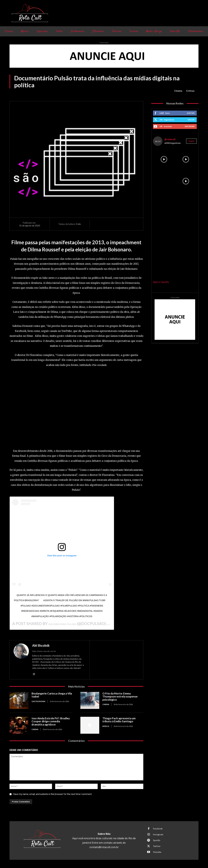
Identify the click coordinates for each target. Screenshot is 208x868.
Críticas (190, 91)
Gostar (191, 113)
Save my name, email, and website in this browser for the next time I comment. (53, 794)
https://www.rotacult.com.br (44, 651)
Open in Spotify (161, 282)
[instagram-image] (164, 159)
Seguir (191, 120)
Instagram (158, 834)
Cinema (178, 91)
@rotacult (170, 139)
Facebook (158, 829)
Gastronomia (38, 701)
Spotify (157, 840)
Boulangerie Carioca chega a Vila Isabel (52, 695)
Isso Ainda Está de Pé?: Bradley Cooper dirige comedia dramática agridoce (51, 721)
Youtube (157, 852)
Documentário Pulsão (62, 624)
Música (106, 726)
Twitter (157, 846)
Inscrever (190, 126)
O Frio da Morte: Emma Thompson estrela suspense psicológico (120, 697)
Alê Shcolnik (41, 645)
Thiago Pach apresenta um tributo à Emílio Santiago (119, 720)
